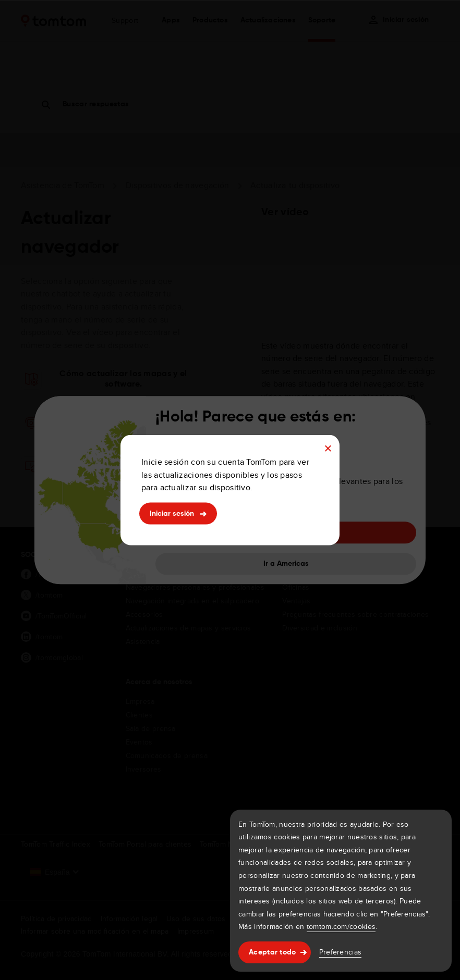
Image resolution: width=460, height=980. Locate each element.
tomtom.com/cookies (341, 926)
